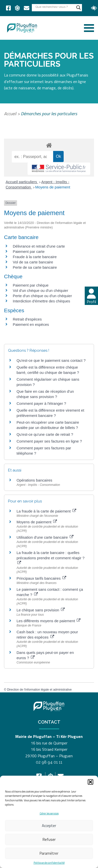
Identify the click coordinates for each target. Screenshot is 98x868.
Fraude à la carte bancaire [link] (35, 257)
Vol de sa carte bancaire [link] (33, 262)
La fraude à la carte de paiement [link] (46, 511)
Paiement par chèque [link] (31, 285)
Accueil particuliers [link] (22, 182)
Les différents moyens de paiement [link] (48, 621)
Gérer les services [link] (49, 813)
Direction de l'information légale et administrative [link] (39, 690)
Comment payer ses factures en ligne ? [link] (49, 441)
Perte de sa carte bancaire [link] (35, 267)
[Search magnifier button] (78, 8)
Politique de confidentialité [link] (49, 863)
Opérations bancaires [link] (34, 480)
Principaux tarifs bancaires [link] (41, 578)
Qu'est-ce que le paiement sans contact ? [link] (51, 360)
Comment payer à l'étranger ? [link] (41, 403)
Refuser (49, 839)
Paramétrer (49, 853)
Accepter (49, 826)
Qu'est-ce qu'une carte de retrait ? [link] (45, 434)
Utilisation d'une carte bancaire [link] (45, 537)
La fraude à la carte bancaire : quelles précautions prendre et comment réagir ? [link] (51, 558)
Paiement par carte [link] (29, 251)
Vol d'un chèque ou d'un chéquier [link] (40, 290)
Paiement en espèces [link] (31, 324)
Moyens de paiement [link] (53, 187)
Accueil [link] (10, 114)
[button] (90, 782)
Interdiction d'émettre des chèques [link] (41, 301)
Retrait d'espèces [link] (27, 319)
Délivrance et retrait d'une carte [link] (39, 246)
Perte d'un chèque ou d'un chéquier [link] (42, 296)
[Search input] (55, 7)
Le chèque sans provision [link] (41, 610)
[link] (8, 8)
